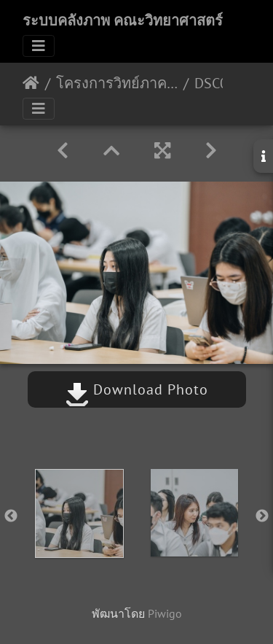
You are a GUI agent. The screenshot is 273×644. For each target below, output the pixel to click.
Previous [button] (11, 516)
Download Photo (137, 389)
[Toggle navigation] (39, 46)
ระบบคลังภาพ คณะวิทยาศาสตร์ (123, 20)
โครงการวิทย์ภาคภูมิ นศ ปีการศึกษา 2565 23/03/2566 (117, 83)
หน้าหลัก (31, 83)
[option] (79, 513)
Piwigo (165, 613)
